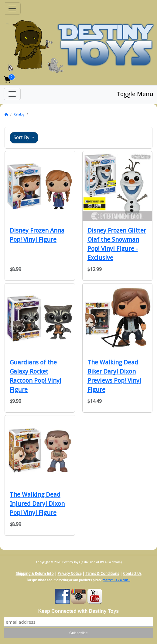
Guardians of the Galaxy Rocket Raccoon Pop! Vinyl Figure (36, 376)
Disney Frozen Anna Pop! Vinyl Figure (37, 235)
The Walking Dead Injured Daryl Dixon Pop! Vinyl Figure (37, 504)
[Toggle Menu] (12, 94)
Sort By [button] (22, 138)
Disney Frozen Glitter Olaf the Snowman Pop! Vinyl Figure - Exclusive (117, 244)
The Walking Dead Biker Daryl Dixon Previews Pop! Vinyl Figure (114, 376)
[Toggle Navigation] (12, 8)
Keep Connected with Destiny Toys (79, 611)
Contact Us (132, 574)
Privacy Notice (70, 574)
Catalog (19, 114)
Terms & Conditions (102, 574)
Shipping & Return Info (35, 574)
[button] (8, 80)
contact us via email (116, 580)
